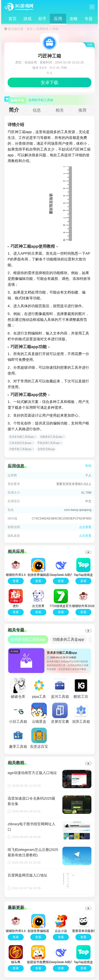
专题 (89, 19)
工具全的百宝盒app (20, 443)
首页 (13, 19)
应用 (58, 19)
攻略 (74, 19)
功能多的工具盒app (51, 437)
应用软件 (42, 29)
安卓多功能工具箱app (22, 437)
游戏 (27, 19)
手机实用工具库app (49, 443)
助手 (42, 19)
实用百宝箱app (46, 449)
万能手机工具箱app (20, 449)
